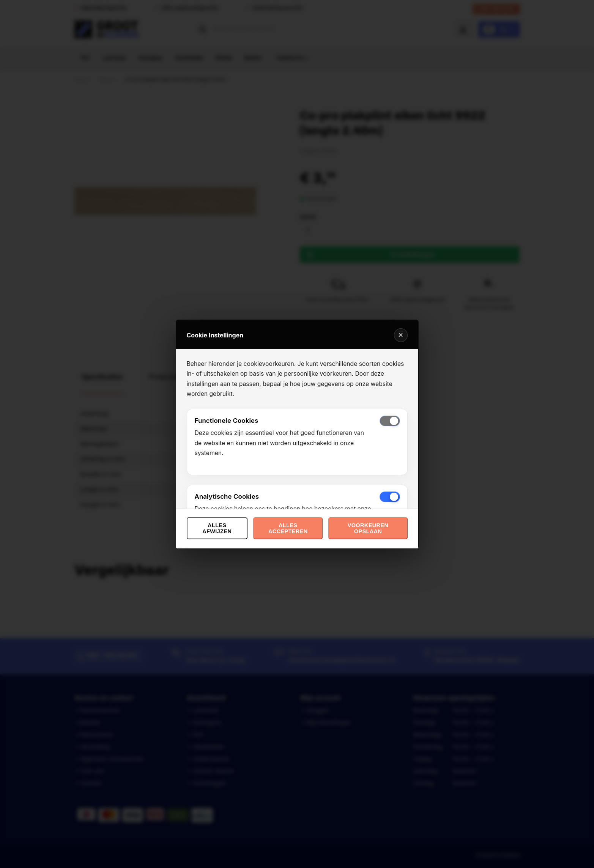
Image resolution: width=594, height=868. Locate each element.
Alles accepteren (288, 528)
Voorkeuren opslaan (368, 528)
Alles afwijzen (217, 528)
